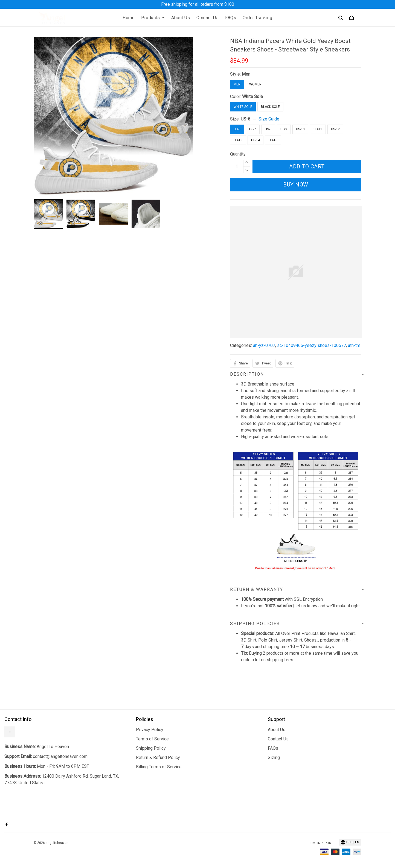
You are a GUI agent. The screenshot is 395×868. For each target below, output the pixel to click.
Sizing (274, 758)
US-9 (284, 129)
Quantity (238, 154)
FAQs (231, 18)
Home (129, 18)
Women (255, 84)
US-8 (268, 129)
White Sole (252, 97)
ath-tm (354, 345)
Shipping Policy (151, 748)
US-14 (255, 140)
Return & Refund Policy (158, 758)
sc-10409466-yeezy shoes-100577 (312, 345)
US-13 (238, 140)
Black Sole (270, 107)
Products (153, 18)
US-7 (253, 129)
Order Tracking (257, 18)
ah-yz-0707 (264, 345)
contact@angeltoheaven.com (60, 756)
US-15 (273, 140)
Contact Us (207, 18)
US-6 (246, 119)
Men (246, 74)
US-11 (318, 129)
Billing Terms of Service (159, 767)
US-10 (300, 129)
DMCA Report (322, 843)
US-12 (335, 129)
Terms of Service (152, 739)
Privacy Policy (150, 730)
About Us (181, 18)
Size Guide (269, 119)
